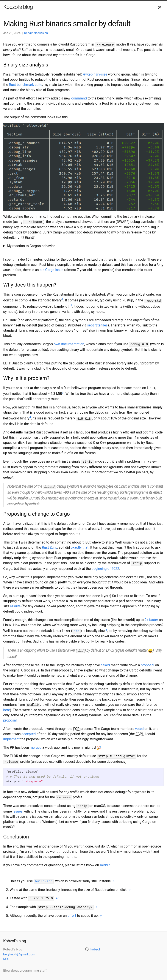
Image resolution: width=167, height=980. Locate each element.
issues (18, 806)
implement (11, 736)
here (7, 707)
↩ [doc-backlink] (114, 876)
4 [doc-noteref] (30, 416)
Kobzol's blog (18, 7)
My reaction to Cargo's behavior (31, 245)
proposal (147, 662)
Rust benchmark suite (26, 84)
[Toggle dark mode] (160, 7)
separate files (97, 324)
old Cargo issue (52, 269)
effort (72, 910)
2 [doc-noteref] (71, 305)
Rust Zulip (50, 545)
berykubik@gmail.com (19, 948)
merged (36, 744)
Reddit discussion (36, 33)
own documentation (69, 343)
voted (139, 725)
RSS (6, 953)
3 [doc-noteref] (63, 391)
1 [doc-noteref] (62, 299)
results (15, 604)
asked (105, 662)
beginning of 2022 (105, 566)
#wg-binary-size (95, 74)
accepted (29, 730)
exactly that (80, 545)
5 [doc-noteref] (106, 627)
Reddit (105, 860)
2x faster (151, 617)
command (79, 98)
